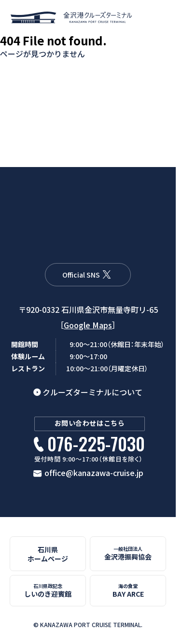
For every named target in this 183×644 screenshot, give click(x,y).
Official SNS (81, 275)
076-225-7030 (96, 444)
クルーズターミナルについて (92, 392)
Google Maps (88, 325)
